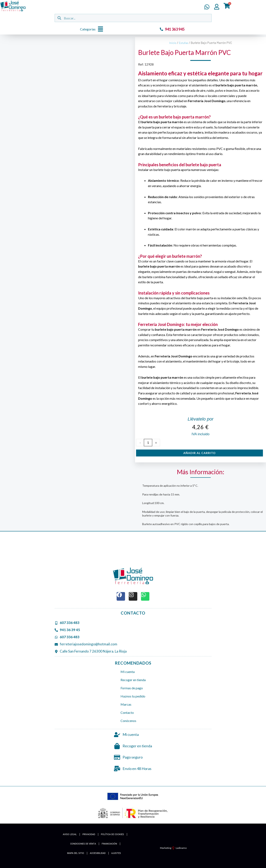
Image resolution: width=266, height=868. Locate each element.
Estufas (184, 43)
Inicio (172, 43)
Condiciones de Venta (83, 844)
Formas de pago (132, 688)
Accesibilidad (98, 853)
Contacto (127, 712)
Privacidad (89, 834)
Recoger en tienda (133, 680)
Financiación (109, 844)
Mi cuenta (128, 672)
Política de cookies (112, 834)
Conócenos (128, 721)
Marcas (126, 704)
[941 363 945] (161, 29)
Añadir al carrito (199, 453)
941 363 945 (175, 29)
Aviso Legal (70, 834)
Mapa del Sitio (76, 853)
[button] (93, 29)
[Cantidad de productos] (148, 443)
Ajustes (116, 853)
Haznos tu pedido (133, 696)
